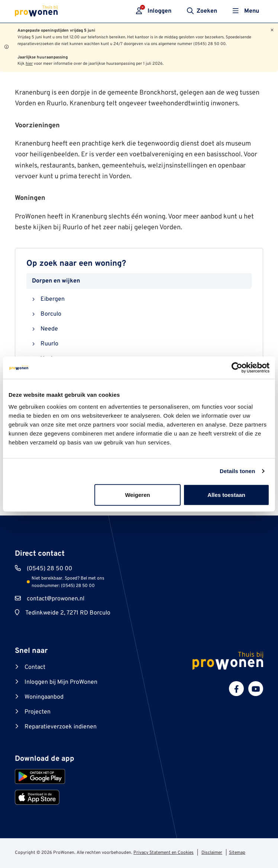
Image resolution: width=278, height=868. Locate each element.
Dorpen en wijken (56, 281)
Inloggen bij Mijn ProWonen (61, 682)
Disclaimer (212, 853)
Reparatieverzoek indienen (61, 727)
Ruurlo (49, 344)
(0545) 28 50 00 (49, 569)
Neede (49, 329)
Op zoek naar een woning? (76, 264)
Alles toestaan (226, 494)
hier (29, 64)
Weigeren (137, 494)
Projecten (38, 712)
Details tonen (237, 471)
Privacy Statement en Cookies (164, 853)
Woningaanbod (44, 697)
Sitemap (237, 853)
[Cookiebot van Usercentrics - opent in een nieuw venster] (237, 368)
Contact (35, 667)
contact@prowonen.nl (56, 599)
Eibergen (53, 299)
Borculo (51, 314)
